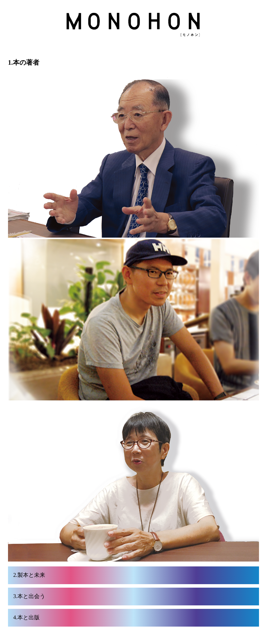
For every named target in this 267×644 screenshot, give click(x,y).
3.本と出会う (29, 596)
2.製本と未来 (29, 575)
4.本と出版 (26, 617)
